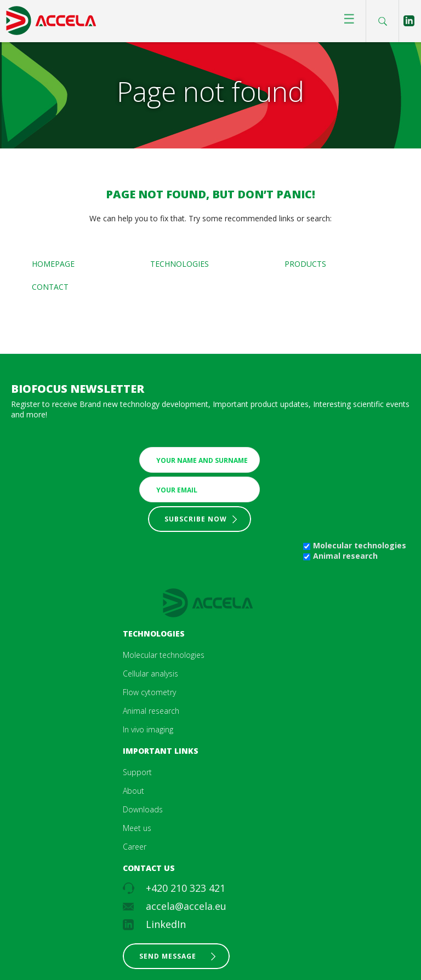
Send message (168, 956)
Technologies (180, 264)
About (133, 791)
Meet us (137, 828)
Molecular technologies (360, 545)
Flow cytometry (149, 692)
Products (305, 264)
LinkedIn (166, 924)
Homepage (53, 264)
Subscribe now (196, 519)
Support (137, 772)
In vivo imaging (148, 729)
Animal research (345, 556)
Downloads (143, 809)
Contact (50, 287)
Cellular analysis (150, 674)
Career (135, 847)
